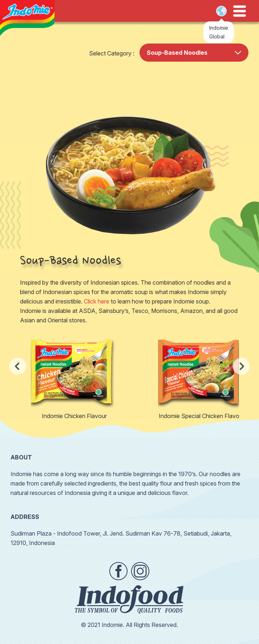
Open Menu (240, 11)
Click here (97, 301)
